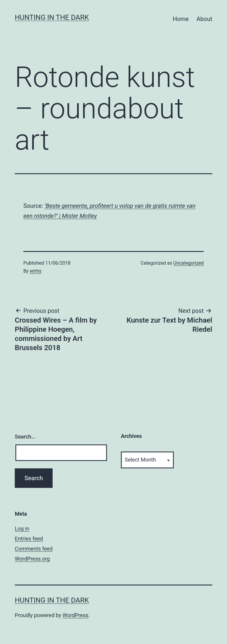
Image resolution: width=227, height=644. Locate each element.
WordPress (76, 615)
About (204, 19)
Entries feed (29, 539)
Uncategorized (188, 263)
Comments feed (34, 549)
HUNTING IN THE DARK (52, 17)
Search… (25, 437)
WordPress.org (32, 559)
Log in (22, 529)
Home (181, 19)
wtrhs (36, 271)
